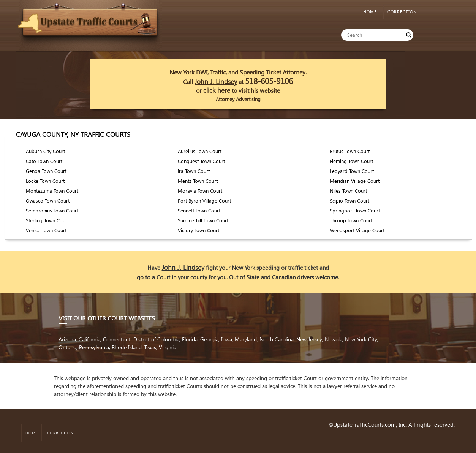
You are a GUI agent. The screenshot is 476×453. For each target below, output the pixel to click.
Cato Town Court (44, 161)
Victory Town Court (198, 230)
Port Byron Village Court (204, 200)
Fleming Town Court (351, 161)
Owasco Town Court (48, 200)
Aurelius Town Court (200, 151)
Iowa (227, 339)
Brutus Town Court (350, 151)
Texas (150, 347)
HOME (370, 12)
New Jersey (309, 339)
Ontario (67, 347)
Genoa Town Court (46, 171)
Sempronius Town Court (52, 210)
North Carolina (277, 339)
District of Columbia (156, 339)
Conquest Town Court (201, 161)
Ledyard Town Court (352, 171)
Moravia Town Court (200, 191)
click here (217, 90)
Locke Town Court (45, 181)
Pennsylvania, (95, 347)
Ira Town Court (194, 171)
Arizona (67, 339)
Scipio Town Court (349, 200)
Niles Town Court (348, 191)
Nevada (334, 339)
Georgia (209, 339)
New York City (361, 339)
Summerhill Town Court (203, 220)
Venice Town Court (46, 230)
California (89, 339)
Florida (190, 339)
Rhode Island (127, 347)
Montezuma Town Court (52, 191)
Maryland (246, 339)
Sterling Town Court (47, 220)
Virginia (168, 347)
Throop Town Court (351, 220)
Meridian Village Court (355, 181)
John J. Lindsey (216, 82)
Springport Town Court (355, 210)
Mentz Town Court (198, 181)
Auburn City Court (45, 151)
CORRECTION (402, 12)
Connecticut (117, 339)
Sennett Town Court (199, 210)
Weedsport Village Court (357, 230)
